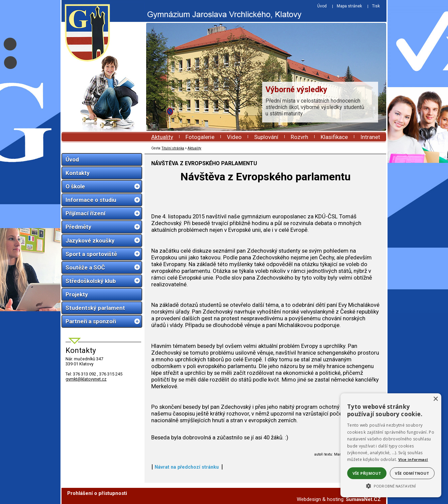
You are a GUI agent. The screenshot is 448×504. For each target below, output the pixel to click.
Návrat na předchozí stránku (187, 467)
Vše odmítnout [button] (412, 473)
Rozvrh (299, 137)
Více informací (413, 459)
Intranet (370, 137)
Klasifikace (334, 137)
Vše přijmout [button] (367, 473)
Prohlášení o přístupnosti (97, 493)
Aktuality (162, 137)
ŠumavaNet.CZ (363, 499)
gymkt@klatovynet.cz (86, 379)
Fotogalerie (200, 137)
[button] (391, 485)
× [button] (435, 399)
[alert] (391, 445)
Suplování (266, 137)
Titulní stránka (173, 148)
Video (234, 137)
